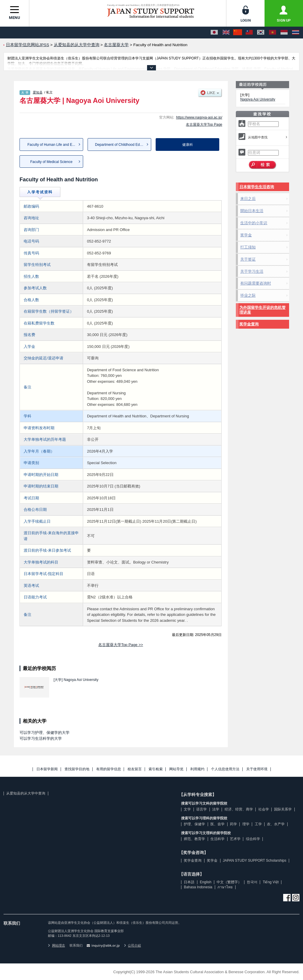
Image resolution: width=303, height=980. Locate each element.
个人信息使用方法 (225, 769)
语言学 (202, 809)
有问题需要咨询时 (256, 283)
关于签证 (248, 259)
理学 (246, 824)
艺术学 (235, 839)
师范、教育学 (194, 839)
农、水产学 (276, 824)
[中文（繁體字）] (249, 33)
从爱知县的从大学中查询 (26, 793)
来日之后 (248, 199)
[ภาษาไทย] (296, 33)
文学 (187, 809)
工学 (258, 824)
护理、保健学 (194, 824)
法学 (216, 809)
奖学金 (246, 235)
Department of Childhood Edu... (120, 145)
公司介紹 (133, 945)
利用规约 (197, 769)
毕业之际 (248, 295)
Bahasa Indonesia (198, 887)
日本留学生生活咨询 (257, 187)
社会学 (264, 809)
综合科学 (253, 839)
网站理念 (57, 945)
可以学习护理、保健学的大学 (45, 733)
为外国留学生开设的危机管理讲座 (262, 310)
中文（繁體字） (229, 882)
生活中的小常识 (254, 223)
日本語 (189, 882)
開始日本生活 (252, 211)
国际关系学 (283, 809)
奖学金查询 (249, 324)
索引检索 (156, 769)
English (206, 882)
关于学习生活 (252, 271)
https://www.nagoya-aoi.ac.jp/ (199, 117)
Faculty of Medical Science (51, 162)
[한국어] (261, 33)
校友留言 (135, 769)
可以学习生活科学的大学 (41, 738)
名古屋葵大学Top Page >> (121, 645)
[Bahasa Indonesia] (284, 33)
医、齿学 (217, 824)
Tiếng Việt (271, 882)
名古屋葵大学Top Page (204, 125)
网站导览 (176, 769)
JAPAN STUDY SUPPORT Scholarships (255, 860)
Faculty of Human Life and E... (51, 145)
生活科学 (217, 839)
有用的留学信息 (109, 769)
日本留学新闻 (47, 769)
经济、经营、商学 (239, 809)
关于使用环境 (257, 769)
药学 (233, 824)
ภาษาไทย (225, 887)
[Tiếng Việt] (273, 33)
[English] (226, 33)
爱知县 (38, 92)
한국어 (252, 882)
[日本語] (214, 33)
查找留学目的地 (77, 769)
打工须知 (248, 247)
